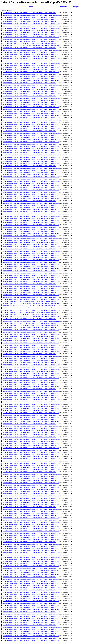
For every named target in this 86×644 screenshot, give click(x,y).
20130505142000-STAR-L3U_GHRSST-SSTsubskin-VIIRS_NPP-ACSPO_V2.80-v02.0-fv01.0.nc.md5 (31, 391)
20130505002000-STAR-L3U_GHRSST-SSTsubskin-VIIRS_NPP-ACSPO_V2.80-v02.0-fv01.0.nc (30, 22)
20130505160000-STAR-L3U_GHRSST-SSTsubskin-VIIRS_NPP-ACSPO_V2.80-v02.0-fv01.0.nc (30, 433)
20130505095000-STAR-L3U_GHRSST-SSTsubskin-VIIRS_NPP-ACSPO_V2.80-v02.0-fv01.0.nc (30, 271)
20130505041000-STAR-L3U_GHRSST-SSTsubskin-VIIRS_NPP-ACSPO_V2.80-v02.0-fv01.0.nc (30, 122)
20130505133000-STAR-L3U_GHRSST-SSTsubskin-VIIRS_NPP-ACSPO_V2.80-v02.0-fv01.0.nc (30, 367)
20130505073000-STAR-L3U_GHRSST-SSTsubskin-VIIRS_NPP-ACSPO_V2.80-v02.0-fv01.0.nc (30, 210)
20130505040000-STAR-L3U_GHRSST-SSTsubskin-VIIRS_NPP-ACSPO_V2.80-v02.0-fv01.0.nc (30, 118)
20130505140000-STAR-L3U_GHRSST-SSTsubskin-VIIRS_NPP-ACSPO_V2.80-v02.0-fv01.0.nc (30, 380)
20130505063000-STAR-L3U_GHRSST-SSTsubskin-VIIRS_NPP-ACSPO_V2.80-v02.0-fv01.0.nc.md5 (31, 186)
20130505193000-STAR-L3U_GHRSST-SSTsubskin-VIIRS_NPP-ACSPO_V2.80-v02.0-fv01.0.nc (30, 524)
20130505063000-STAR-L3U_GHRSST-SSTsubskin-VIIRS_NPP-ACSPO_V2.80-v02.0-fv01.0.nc (30, 183)
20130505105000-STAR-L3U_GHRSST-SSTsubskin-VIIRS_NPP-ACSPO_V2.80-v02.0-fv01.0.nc (30, 297)
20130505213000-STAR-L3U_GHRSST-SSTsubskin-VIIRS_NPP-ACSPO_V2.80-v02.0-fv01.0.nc (30, 577)
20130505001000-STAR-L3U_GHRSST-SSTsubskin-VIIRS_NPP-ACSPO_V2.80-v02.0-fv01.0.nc (30, 17)
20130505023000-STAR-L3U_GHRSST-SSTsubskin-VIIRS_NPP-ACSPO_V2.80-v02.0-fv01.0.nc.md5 (31, 81)
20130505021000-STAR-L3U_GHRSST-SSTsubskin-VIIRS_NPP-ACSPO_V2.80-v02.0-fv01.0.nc (30, 70)
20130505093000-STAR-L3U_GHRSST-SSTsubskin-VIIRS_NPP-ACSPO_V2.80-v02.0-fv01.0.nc (30, 262)
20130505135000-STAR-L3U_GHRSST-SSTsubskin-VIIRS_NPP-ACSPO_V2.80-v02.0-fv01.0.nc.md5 (31, 378)
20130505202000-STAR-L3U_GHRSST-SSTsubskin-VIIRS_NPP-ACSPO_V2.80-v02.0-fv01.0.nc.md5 (31, 548)
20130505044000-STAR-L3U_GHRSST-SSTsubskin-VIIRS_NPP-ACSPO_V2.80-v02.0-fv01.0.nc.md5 (31, 138)
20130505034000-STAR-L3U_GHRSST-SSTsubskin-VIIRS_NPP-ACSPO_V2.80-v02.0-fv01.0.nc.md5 (31, 111)
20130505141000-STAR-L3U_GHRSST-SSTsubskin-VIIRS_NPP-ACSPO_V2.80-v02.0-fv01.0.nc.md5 (31, 387)
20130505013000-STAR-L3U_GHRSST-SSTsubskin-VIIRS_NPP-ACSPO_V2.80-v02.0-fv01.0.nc (30, 52)
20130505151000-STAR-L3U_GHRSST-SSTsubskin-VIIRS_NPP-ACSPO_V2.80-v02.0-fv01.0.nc (30, 411)
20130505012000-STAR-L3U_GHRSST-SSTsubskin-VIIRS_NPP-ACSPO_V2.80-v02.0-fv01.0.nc (30, 48)
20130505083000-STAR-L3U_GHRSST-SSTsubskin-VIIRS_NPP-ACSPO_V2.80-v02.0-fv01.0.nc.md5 (31, 238)
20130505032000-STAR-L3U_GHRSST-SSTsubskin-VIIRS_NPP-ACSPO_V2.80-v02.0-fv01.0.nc (30, 100)
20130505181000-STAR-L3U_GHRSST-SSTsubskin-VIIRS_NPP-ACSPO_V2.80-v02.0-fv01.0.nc (30, 489)
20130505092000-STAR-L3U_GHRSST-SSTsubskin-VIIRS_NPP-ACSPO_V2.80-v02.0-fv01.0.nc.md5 (31, 260)
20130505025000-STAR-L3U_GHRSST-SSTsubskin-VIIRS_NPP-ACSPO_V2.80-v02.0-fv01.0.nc (30, 87)
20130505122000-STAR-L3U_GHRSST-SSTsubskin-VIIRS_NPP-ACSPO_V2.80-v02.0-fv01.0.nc (30, 336)
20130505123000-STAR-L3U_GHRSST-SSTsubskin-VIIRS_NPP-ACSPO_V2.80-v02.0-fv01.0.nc (30, 341)
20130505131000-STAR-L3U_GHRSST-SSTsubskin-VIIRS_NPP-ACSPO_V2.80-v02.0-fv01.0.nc (30, 358)
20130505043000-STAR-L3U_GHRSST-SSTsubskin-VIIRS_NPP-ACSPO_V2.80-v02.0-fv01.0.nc (30, 131)
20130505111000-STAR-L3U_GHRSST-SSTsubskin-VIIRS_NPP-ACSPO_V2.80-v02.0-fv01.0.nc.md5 (31, 308)
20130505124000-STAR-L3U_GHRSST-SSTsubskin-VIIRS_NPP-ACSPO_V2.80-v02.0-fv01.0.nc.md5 (31, 347)
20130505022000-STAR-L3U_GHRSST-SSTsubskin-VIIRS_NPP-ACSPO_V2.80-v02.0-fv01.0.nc (30, 74)
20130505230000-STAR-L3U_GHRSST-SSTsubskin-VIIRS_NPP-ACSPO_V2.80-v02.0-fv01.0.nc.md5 (31, 618)
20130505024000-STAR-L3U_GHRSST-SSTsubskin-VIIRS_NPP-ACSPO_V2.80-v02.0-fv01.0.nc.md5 (31, 85)
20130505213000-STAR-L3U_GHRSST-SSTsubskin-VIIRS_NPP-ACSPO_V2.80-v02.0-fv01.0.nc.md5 (31, 579)
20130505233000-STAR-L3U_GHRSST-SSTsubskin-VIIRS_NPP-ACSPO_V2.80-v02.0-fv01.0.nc (30, 629)
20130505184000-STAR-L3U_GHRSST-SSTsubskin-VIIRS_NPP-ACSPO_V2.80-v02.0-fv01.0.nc (30, 503)
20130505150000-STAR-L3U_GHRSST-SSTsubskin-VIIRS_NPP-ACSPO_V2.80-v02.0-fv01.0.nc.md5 (31, 409)
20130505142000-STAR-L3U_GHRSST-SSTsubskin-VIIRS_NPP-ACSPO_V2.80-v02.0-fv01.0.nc (30, 389)
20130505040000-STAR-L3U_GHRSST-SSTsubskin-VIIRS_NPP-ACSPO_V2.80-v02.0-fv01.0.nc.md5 (31, 120)
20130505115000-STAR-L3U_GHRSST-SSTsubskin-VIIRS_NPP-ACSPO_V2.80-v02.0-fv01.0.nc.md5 (31, 325)
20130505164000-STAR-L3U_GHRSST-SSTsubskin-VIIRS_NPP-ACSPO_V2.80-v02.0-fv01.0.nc (30, 450)
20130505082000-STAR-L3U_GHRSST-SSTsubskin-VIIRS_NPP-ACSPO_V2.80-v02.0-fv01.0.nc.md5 (31, 234)
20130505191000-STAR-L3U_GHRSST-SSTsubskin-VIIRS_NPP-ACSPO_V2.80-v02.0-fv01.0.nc (30, 516)
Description (76, 7)
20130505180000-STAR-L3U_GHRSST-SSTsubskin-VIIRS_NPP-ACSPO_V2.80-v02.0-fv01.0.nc (30, 485)
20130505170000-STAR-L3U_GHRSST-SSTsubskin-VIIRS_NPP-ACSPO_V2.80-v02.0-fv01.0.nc (30, 459)
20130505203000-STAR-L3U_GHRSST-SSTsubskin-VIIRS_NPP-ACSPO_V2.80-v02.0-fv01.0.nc (30, 551)
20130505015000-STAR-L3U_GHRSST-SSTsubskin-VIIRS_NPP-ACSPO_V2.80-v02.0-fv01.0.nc (30, 61)
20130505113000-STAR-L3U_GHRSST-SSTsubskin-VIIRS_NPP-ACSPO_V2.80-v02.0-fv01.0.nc (30, 315)
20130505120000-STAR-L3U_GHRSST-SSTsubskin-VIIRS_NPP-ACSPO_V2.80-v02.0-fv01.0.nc (30, 328)
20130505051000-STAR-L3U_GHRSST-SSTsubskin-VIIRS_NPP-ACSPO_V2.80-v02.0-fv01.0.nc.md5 (31, 151)
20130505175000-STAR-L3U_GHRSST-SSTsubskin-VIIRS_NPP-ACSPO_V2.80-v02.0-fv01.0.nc (30, 481)
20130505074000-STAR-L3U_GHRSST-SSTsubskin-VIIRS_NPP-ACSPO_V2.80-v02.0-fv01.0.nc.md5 (31, 216)
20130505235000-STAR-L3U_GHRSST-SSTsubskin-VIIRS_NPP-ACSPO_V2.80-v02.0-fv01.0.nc (30, 638)
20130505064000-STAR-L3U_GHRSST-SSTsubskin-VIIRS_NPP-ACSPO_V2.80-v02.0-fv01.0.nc (30, 188)
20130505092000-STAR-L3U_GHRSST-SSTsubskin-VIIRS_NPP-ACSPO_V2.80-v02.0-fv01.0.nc (30, 258)
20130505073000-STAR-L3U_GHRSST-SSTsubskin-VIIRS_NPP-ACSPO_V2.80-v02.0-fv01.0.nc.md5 (31, 212)
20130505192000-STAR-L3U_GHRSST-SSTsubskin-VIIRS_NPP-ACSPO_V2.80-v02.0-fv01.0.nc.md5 (31, 522)
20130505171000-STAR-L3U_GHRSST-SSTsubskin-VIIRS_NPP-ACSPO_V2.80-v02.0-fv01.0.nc (30, 463)
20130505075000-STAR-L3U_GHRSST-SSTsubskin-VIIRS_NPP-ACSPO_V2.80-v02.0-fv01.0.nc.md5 (31, 221)
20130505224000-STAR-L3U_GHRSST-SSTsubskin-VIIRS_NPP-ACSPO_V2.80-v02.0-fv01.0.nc (30, 607)
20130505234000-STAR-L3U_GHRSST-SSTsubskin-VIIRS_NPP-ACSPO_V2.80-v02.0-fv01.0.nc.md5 (31, 636)
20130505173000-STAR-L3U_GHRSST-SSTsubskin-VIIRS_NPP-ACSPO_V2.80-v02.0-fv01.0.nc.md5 (31, 474)
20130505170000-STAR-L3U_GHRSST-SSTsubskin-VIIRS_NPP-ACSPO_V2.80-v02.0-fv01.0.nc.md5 (31, 461)
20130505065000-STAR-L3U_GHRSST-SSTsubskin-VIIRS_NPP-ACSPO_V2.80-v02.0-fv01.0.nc (30, 192)
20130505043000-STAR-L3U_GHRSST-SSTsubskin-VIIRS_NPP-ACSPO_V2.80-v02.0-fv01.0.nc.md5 (31, 133)
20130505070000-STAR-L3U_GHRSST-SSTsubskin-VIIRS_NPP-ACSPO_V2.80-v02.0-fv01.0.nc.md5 (31, 199)
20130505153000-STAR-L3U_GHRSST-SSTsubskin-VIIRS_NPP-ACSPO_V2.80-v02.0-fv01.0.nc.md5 (31, 422)
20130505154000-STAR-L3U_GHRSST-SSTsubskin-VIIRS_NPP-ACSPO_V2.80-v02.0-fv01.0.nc (30, 424)
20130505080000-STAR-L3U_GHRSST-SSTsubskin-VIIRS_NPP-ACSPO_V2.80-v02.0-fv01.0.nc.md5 (31, 225)
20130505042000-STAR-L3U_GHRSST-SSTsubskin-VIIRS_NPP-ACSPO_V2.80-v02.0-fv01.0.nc (30, 127)
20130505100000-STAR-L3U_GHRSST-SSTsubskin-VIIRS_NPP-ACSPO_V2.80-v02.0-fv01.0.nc (30, 275)
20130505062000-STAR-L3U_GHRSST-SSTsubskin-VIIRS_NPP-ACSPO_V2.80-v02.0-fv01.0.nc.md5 (31, 181)
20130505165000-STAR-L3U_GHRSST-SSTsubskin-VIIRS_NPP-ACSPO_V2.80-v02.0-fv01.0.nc (30, 454)
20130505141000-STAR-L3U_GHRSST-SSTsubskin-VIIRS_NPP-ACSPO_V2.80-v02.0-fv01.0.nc (30, 385)
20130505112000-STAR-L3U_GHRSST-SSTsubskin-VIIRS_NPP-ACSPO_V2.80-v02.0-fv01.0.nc (30, 310)
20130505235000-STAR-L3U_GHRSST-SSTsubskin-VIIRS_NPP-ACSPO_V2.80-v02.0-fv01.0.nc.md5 (31, 640)
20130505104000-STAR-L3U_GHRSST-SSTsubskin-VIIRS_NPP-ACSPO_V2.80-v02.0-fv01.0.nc (30, 293)
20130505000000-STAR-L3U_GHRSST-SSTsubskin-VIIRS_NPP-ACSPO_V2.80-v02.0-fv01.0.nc (30, 13)
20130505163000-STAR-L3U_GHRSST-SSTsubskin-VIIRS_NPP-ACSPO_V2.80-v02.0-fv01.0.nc (30, 446)
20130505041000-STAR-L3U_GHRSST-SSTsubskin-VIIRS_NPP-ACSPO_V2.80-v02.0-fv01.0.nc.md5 (31, 124)
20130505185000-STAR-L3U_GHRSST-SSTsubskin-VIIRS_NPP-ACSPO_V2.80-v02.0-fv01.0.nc (30, 507)
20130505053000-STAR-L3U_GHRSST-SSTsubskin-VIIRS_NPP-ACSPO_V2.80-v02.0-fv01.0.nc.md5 (31, 159)
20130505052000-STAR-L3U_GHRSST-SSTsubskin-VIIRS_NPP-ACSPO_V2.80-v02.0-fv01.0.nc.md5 (31, 155)
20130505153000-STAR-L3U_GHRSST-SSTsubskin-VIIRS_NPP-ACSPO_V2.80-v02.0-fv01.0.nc (30, 419)
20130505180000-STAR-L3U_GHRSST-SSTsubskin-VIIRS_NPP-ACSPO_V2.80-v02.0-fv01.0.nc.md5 (31, 487)
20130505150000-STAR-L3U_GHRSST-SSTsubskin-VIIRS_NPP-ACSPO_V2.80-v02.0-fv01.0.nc (30, 406)
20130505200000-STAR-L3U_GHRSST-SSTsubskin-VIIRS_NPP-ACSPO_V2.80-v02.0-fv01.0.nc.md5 (31, 540)
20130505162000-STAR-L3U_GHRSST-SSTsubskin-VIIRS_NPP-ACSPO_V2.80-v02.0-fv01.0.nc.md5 (31, 444)
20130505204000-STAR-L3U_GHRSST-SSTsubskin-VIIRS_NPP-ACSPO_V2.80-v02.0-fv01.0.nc (30, 555)
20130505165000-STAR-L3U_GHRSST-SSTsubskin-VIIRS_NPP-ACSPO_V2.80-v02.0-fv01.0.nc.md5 (31, 457)
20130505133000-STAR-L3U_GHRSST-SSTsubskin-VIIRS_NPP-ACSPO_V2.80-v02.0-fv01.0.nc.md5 (31, 369)
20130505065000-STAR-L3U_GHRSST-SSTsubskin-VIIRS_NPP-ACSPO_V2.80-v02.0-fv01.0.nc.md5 (31, 194)
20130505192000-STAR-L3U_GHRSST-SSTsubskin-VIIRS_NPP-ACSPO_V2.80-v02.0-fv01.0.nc (30, 520)
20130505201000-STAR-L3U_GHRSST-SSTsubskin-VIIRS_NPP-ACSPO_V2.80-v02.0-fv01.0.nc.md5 (31, 544)
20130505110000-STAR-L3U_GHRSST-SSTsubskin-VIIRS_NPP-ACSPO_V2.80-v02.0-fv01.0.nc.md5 (31, 304)
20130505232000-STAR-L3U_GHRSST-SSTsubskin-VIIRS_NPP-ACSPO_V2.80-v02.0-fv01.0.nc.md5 (31, 627)
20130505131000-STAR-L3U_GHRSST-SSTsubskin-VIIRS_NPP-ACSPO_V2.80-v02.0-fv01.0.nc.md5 (31, 360)
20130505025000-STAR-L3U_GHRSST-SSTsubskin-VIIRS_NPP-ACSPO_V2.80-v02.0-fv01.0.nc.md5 (31, 89)
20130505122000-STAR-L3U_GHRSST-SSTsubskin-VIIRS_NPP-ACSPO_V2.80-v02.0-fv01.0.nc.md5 (31, 339)
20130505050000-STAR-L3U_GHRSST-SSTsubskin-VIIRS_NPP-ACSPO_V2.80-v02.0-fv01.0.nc (30, 144)
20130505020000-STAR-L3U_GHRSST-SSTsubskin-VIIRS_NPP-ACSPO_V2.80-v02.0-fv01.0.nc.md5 (31, 68)
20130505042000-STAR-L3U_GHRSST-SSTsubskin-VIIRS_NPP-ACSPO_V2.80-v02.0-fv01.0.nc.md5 (31, 129)
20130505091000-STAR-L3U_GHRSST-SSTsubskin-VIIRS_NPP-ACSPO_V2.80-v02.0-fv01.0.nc (30, 253)
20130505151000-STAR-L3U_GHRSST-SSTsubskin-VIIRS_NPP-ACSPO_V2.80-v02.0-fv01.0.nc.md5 (31, 413)
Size (71, 7)
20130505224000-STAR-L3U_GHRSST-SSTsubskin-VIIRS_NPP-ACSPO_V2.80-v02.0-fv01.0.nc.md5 (31, 610)
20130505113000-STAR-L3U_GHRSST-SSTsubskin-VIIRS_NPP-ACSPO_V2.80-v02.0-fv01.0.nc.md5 (31, 317)
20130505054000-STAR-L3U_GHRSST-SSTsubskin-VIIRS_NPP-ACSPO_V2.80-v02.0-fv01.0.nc (30, 162)
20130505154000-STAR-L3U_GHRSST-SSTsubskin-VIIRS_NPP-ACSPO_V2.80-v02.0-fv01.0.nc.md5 (31, 426)
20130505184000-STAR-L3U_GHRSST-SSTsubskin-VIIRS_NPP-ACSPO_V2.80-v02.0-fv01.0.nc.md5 (31, 505)
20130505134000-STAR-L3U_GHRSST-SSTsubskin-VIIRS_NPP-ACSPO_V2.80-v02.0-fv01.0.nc (30, 371)
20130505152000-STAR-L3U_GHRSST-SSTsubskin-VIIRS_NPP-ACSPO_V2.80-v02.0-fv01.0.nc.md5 (31, 417)
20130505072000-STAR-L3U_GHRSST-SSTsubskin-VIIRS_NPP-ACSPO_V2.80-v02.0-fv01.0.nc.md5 (31, 207)
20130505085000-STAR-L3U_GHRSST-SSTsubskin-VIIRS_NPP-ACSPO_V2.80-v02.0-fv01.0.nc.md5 (31, 247)
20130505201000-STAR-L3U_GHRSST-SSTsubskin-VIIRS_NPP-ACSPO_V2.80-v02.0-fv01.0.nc (30, 542)
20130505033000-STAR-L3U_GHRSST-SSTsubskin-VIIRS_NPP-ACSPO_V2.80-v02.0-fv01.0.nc (30, 105)
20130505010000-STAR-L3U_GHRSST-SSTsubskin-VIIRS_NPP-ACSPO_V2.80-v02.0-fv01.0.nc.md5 (31, 41)
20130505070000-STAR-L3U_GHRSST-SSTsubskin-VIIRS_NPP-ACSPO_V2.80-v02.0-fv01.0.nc (30, 197)
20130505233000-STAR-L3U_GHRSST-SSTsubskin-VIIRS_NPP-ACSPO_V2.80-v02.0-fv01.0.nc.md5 (31, 632)
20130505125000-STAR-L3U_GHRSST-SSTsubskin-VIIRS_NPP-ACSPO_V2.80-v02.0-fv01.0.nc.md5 (31, 352)
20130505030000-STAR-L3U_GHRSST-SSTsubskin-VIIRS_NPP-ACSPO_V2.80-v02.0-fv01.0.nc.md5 (31, 94)
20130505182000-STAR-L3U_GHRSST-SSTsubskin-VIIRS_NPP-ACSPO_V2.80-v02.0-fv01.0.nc (30, 494)
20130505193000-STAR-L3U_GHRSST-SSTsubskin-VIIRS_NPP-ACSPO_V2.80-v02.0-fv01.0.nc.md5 (31, 527)
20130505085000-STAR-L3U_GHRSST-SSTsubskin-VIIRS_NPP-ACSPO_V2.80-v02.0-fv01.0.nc (30, 245)
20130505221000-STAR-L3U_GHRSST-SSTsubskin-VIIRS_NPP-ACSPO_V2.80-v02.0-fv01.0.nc (30, 594)
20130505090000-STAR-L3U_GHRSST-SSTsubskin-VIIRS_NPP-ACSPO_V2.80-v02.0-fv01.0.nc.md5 (31, 251)
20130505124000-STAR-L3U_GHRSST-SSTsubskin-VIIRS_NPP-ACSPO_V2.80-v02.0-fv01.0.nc (30, 345)
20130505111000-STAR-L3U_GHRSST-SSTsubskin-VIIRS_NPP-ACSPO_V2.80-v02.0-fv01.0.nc (30, 306)
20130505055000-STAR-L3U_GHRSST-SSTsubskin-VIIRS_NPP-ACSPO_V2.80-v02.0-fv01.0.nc (30, 166)
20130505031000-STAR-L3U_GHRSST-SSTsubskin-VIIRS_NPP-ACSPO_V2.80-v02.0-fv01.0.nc (30, 96)
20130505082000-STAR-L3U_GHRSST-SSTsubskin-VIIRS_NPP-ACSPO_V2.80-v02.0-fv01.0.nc (30, 231)
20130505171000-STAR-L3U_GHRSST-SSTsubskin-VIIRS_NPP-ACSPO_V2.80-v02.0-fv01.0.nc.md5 (31, 465)
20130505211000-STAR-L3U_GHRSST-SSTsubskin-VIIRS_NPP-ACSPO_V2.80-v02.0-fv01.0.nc (30, 568)
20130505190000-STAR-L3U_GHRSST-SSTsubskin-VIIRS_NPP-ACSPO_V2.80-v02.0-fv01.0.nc (30, 511)
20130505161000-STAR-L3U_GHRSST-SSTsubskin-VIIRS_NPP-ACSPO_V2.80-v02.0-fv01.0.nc (30, 437)
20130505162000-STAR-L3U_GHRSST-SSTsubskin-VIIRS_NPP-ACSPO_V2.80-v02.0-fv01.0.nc (30, 441)
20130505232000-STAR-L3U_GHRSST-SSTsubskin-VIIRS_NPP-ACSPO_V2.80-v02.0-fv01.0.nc (30, 625)
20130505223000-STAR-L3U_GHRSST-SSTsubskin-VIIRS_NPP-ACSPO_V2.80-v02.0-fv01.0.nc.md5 (31, 605)
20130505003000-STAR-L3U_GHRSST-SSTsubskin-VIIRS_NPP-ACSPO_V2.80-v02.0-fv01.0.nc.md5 (31, 28)
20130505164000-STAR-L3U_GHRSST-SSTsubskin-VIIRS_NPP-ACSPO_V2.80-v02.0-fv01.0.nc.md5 (31, 452)
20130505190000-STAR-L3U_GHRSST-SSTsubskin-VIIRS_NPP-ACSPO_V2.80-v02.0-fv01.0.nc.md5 (31, 513)
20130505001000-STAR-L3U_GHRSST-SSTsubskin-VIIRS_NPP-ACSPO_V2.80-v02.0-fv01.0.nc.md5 (31, 19)
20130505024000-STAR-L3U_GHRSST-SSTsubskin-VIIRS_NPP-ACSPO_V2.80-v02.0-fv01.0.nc (30, 83)
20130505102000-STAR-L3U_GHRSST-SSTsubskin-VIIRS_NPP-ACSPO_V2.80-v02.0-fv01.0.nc (30, 284)
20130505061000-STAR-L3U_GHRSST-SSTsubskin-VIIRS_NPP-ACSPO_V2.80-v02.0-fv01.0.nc (30, 175)
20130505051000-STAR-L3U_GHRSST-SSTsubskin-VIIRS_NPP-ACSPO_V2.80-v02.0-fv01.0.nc (30, 148)
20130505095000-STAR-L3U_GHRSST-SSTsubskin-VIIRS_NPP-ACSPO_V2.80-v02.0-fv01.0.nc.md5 (31, 273)
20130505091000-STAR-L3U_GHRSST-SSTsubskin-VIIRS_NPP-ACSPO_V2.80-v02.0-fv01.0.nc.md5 (31, 256)
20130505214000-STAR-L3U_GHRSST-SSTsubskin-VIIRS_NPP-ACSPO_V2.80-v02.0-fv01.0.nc (30, 581)
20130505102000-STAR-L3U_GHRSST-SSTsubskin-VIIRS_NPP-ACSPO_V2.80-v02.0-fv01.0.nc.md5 (31, 286)
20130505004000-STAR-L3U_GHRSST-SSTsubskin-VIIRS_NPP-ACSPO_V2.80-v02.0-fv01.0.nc (30, 30)
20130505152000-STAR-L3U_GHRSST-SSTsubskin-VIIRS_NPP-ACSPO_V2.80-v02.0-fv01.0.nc (30, 415)
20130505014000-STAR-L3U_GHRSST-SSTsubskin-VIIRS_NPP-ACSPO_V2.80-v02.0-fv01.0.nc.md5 (31, 59)
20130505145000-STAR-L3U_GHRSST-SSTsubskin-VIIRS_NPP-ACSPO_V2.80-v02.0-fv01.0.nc (30, 402)
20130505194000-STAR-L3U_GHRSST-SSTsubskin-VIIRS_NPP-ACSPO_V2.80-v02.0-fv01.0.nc (30, 529)
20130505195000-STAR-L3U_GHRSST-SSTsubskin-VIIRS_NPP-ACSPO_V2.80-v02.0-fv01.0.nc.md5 (31, 535)
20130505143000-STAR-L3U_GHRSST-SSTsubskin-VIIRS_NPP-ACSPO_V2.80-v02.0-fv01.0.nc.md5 (31, 395)
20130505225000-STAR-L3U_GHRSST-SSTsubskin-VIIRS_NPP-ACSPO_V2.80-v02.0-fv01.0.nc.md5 (31, 614)
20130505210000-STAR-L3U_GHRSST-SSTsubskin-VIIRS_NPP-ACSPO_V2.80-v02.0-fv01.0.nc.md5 (31, 566)
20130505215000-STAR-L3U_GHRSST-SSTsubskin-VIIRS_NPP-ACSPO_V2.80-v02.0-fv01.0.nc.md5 (31, 588)
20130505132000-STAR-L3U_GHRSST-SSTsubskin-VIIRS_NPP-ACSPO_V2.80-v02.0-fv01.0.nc (30, 363)
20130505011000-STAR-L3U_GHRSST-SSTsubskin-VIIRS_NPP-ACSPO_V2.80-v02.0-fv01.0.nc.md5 (31, 46)
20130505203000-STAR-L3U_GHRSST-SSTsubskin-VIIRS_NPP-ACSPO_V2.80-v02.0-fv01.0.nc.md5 (31, 553)
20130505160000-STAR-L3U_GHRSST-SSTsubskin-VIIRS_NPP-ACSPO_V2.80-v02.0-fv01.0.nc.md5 (31, 435)
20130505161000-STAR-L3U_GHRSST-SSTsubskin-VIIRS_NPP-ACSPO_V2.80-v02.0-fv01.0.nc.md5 (31, 439)
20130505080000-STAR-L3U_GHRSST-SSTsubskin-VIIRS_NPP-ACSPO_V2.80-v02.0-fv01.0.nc (30, 223)
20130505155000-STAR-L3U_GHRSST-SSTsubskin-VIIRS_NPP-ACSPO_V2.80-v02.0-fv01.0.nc (30, 428)
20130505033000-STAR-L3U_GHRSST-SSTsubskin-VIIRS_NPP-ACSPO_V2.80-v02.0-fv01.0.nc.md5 (31, 107)
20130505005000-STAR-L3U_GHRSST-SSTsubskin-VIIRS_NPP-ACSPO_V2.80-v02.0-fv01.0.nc (30, 35)
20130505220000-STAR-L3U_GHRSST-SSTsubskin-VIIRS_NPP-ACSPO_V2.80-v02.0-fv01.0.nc (30, 590)
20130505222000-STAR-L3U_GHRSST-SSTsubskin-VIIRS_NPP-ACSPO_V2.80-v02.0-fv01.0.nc (30, 599)
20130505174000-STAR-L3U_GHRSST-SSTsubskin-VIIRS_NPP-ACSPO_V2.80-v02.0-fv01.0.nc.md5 (31, 479)
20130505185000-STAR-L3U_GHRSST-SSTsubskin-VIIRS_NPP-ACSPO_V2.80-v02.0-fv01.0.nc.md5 (31, 509)
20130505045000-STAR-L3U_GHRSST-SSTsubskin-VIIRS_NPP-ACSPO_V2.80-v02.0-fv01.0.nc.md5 (31, 142)
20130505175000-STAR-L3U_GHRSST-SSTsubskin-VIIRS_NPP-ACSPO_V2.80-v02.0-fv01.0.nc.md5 (31, 483)
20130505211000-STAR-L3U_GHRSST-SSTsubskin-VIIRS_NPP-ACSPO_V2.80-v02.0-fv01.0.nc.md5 (31, 570)
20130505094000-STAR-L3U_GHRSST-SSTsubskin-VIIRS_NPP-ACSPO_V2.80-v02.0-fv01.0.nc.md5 (31, 269)
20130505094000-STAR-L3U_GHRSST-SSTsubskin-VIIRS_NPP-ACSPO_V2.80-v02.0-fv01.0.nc (30, 266)
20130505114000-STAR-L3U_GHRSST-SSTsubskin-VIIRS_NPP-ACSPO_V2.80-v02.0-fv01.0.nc (30, 319)
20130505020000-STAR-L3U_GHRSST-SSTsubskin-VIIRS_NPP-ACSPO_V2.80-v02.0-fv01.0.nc (30, 65)
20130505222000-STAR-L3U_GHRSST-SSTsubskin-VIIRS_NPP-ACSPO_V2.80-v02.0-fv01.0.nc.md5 (31, 601)
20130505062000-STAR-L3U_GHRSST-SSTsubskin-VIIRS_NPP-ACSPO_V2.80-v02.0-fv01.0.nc (30, 179)
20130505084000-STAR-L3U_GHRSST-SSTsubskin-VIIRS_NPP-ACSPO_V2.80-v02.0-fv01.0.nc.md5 (31, 242)
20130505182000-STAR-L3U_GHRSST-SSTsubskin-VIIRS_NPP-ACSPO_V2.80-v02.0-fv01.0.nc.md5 (31, 496)
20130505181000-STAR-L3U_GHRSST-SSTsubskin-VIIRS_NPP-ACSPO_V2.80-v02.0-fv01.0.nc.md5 (31, 492)
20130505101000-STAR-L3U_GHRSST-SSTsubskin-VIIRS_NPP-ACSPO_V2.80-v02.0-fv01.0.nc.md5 (31, 282)
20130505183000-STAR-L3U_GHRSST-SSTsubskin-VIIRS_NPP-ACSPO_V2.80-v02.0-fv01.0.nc (30, 498)
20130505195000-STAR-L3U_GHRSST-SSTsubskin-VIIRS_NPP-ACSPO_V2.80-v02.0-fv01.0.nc (30, 533)
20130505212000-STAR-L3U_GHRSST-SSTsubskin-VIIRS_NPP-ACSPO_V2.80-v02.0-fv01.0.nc (30, 572)
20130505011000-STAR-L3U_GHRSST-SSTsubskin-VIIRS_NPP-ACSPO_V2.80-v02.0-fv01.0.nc (30, 44)
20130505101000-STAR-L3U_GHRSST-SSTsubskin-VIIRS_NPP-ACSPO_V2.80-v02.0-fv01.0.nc (30, 280)
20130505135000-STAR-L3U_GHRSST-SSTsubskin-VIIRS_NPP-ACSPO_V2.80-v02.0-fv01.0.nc (30, 376)
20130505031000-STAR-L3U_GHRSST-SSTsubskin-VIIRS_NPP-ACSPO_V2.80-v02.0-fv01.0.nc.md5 (31, 98)
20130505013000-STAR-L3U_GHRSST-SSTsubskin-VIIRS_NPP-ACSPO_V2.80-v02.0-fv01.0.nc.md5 (31, 54)
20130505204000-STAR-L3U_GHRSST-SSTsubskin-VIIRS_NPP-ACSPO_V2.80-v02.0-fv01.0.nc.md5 (31, 557)
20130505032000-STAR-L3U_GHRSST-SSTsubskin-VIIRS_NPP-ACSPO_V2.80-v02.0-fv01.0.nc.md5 (31, 103)
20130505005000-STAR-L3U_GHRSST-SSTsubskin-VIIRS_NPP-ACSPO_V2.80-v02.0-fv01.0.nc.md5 (31, 37)
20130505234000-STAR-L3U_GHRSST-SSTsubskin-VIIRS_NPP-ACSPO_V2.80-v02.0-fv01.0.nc (30, 634)
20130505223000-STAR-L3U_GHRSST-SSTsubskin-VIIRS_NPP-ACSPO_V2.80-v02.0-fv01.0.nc (30, 603)
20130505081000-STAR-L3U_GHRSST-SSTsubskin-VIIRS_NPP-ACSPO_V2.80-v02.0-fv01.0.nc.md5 (31, 229)
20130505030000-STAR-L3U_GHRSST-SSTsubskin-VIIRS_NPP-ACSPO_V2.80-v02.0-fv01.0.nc (30, 92)
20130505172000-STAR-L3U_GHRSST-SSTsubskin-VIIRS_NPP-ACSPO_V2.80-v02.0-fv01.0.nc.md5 (31, 470)
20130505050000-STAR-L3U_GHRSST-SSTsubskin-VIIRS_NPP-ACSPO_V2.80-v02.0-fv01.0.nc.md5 (31, 146)
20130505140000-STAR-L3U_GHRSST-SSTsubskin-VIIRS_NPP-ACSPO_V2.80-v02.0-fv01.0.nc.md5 (31, 382)
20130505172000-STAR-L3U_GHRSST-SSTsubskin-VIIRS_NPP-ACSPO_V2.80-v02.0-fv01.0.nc (30, 468)
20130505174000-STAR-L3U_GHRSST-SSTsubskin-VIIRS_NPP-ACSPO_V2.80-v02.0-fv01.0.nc (30, 476)
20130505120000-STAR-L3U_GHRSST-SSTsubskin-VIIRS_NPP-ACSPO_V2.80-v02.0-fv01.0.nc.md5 (31, 330)
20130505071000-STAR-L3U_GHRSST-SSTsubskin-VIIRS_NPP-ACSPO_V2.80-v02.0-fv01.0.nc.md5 (31, 203)
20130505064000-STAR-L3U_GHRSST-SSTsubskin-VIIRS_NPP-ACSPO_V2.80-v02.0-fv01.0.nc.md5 (31, 190)
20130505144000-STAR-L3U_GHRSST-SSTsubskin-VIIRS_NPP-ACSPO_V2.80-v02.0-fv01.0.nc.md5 (31, 400)
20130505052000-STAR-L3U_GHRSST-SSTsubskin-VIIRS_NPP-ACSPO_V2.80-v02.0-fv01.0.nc (30, 153)
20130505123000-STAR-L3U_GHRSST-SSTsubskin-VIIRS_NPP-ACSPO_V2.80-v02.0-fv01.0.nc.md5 (31, 343)
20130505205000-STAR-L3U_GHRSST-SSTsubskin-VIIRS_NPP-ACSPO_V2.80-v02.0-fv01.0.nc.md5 (31, 562)
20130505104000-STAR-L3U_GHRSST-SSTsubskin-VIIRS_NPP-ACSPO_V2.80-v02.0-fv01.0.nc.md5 (31, 295)
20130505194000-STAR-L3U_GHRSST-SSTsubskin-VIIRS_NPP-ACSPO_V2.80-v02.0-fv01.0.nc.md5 (31, 531)
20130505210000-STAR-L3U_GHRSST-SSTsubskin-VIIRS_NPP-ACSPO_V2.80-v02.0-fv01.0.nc (30, 564)
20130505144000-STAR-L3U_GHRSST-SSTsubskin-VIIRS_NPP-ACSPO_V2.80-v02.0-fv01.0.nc (30, 398)
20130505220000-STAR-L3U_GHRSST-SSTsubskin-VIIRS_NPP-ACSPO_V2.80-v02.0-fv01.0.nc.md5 (31, 592)
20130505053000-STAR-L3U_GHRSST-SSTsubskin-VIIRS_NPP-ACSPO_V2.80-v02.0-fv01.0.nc (30, 157)
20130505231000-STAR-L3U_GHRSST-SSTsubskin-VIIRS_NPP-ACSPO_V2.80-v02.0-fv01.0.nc (30, 621)
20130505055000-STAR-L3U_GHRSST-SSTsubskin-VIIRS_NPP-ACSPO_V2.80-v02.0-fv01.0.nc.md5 (31, 168)
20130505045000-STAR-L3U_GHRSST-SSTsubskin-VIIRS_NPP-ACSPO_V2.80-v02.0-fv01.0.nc (30, 140)
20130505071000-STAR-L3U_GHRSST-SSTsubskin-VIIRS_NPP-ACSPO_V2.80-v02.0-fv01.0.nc (30, 201)
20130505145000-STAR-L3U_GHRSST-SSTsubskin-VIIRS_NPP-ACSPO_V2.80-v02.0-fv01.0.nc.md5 (31, 404)
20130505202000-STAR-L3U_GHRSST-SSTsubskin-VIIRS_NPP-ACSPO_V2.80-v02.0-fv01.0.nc (30, 546)
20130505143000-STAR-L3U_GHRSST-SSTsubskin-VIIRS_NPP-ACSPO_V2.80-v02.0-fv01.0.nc (30, 393)
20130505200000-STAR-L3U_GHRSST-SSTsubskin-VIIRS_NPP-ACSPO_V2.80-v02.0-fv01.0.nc (30, 538)
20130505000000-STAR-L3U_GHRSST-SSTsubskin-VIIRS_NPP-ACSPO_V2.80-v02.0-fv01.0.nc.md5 (31, 15)
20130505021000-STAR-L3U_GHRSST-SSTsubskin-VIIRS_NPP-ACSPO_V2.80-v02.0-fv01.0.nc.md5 (31, 72)
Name (31, 7)
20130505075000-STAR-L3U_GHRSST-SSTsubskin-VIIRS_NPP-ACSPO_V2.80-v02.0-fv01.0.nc (30, 218)
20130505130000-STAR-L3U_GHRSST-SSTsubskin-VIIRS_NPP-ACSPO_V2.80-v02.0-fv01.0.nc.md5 (31, 356)
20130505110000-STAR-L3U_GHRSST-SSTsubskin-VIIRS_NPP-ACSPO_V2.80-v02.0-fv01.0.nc (30, 301)
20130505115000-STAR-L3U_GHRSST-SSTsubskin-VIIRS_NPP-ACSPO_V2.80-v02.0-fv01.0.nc (30, 323)
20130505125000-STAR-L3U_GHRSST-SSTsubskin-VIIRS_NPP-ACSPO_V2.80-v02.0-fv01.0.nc (30, 350)
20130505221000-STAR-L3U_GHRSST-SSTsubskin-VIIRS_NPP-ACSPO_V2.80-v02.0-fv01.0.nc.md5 (31, 597)
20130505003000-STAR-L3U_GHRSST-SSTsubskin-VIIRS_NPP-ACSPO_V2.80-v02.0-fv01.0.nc (30, 26)
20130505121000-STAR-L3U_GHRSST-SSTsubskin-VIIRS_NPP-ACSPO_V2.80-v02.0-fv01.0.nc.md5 (31, 334)
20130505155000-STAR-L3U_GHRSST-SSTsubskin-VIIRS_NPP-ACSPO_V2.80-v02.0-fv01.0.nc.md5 (31, 430)
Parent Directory (7, 11)
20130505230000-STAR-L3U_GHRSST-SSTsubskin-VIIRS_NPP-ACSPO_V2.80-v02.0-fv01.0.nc (30, 616)
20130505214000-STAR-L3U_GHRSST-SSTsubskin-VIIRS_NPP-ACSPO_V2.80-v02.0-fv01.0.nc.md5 (31, 583)
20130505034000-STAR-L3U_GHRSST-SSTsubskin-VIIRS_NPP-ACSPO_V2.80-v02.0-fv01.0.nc (30, 109)
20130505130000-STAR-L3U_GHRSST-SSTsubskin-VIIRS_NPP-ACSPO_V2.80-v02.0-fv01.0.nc (30, 354)
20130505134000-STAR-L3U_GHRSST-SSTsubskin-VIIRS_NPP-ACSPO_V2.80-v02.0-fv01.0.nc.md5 (31, 374)
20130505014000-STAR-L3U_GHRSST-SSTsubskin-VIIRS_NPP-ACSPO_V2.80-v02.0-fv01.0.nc (30, 57)
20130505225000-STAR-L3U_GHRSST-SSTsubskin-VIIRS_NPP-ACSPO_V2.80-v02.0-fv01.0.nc (30, 612)
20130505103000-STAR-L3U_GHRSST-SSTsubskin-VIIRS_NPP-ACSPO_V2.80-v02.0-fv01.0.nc (30, 288)
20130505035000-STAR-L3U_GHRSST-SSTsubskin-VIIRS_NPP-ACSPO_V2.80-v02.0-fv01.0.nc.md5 (31, 116)
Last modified (64, 7)
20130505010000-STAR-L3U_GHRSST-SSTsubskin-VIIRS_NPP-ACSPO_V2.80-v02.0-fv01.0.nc (30, 39)
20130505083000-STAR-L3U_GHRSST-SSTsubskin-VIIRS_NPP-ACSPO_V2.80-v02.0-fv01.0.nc (30, 236)
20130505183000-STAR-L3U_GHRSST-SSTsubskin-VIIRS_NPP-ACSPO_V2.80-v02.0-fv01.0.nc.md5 (31, 500)
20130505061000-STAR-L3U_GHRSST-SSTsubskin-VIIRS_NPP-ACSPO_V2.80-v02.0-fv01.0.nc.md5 (31, 177)
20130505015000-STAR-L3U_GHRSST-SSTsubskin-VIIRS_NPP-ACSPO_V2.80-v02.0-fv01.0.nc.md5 (31, 63)
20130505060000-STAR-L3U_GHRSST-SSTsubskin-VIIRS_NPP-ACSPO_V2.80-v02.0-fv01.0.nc (30, 170)
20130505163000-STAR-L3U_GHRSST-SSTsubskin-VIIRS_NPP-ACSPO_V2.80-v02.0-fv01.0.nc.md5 (31, 448)
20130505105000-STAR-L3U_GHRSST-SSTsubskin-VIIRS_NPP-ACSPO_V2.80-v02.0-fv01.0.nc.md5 (31, 299)
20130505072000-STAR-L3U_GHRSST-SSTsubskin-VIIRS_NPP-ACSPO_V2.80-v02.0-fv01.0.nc (30, 205)
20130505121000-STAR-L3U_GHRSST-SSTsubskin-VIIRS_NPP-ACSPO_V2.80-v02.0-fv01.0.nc (30, 332)
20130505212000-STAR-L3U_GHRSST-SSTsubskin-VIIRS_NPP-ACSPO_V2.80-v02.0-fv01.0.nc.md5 (31, 575)
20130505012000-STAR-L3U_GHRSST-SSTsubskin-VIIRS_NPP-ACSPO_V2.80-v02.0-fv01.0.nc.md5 (31, 50)
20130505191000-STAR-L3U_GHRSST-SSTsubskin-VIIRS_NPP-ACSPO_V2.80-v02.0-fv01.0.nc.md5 (31, 518)
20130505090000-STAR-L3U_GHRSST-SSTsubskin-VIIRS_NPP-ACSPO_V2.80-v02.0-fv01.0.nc (30, 249)
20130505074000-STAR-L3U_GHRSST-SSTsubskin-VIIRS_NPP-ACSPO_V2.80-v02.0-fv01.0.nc (30, 214)
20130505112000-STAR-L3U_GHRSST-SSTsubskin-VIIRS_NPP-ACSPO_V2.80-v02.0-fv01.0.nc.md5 (31, 312)
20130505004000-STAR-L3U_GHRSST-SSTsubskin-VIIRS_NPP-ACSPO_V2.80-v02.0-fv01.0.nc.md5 (31, 33)
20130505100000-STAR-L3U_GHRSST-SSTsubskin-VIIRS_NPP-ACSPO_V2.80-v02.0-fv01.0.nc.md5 (31, 277)
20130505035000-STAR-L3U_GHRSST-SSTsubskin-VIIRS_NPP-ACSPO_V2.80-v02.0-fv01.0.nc (30, 113)
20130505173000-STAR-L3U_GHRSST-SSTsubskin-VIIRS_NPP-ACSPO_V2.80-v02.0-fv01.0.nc (30, 472)
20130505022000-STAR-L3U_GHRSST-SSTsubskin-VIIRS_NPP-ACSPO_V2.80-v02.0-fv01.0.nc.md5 (31, 76)
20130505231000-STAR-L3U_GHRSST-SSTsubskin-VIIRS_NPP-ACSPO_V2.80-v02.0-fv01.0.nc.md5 (31, 623)
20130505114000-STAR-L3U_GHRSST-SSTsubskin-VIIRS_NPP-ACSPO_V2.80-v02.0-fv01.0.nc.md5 (31, 321)
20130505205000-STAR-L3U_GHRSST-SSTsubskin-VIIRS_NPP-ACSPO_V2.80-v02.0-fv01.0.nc (30, 559)
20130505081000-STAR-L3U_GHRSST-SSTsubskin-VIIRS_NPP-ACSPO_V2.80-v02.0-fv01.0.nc (30, 227)
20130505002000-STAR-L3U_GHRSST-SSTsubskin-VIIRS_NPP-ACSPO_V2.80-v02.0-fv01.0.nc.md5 (31, 24)
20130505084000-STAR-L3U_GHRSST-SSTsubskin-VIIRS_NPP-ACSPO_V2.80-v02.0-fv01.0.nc (30, 240)
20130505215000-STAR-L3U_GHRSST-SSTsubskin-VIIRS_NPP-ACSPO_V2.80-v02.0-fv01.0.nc (30, 586)
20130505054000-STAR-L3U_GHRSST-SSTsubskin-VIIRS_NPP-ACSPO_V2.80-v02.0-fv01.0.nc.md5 (31, 164)
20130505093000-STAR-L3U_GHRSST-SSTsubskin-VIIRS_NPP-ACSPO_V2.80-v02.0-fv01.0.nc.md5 (31, 264)
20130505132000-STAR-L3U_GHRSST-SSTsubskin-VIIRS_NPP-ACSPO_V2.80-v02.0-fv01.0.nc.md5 (31, 365)
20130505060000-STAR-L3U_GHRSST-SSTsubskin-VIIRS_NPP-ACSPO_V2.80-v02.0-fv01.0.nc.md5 (31, 172)
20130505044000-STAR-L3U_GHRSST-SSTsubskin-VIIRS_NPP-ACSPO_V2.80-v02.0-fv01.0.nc (30, 135)
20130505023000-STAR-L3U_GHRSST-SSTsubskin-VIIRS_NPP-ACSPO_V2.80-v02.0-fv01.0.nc (30, 78)
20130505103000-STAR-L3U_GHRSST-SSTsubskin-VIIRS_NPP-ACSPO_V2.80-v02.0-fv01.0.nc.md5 (31, 291)
